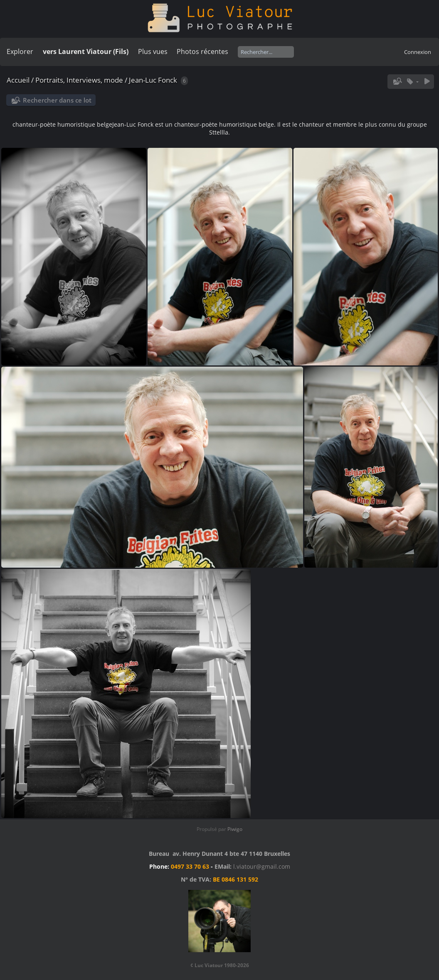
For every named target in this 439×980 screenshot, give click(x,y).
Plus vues (153, 51)
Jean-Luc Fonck (153, 80)
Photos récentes (202, 51)
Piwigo (235, 829)
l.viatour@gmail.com (262, 866)
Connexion (418, 52)
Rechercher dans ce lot (57, 100)
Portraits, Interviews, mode (79, 80)
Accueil (18, 80)
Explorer (20, 51)
